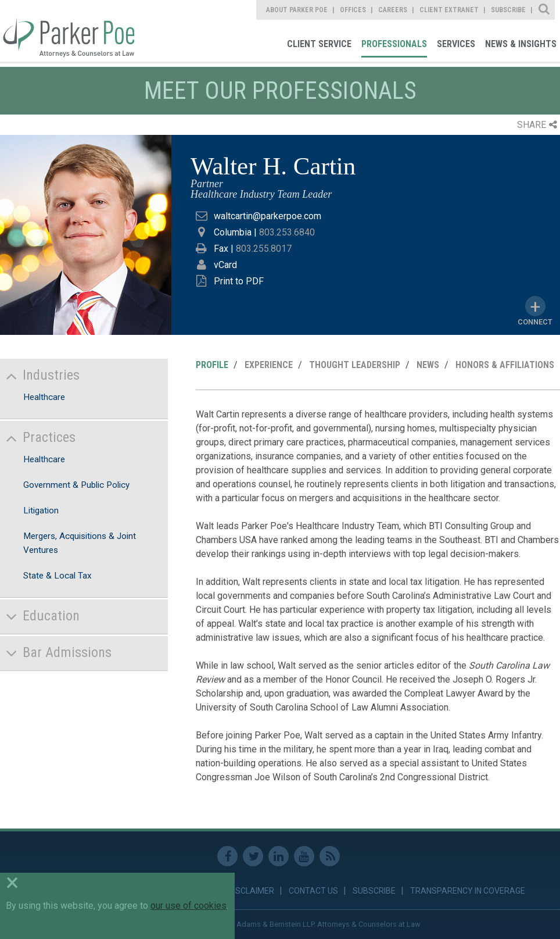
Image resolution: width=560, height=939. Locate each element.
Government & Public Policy (76, 485)
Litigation (41, 510)
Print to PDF (239, 281)
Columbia (233, 232)
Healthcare (44, 397)
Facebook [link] (227, 856)
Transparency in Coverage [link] (468, 891)
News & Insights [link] (521, 44)
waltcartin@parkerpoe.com (268, 216)
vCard (225, 265)
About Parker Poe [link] (297, 10)
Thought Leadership (355, 365)
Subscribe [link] (508, 10)
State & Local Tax (58, 576)
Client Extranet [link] (449, 10)
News (428, 365)
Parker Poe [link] (67, 31)
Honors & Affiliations (505, 365)
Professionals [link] (394, 44)
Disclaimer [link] (251, 891)
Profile (212, 365)
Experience (269, 365)
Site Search (545, 10)
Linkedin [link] (279, 856)
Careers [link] (393, 10)
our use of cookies (189, 906)
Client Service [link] (319, 44)
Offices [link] (353, 10)
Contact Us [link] (313, 891)
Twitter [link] (253, 856)
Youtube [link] (304, 856)
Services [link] (456, 44)
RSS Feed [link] (330, 856)
